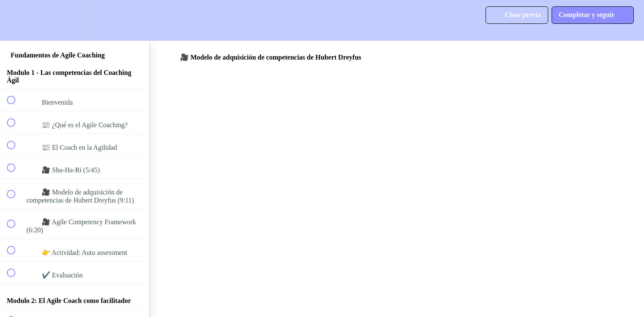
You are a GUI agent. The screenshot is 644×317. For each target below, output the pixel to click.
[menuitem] (75, 20)
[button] (16, 20)
